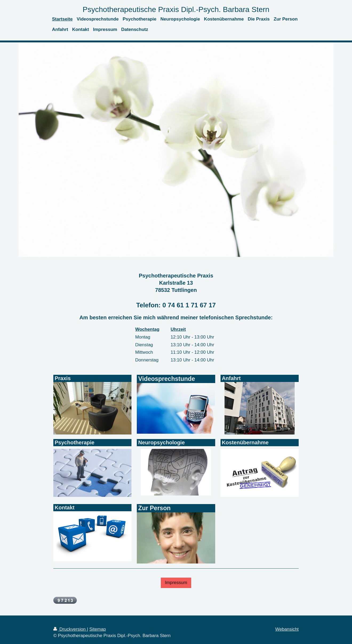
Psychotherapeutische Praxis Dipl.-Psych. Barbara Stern (176, 9)
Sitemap (98, 629)
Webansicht (287, 629)
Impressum (176, 583)
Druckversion (70, 629)
